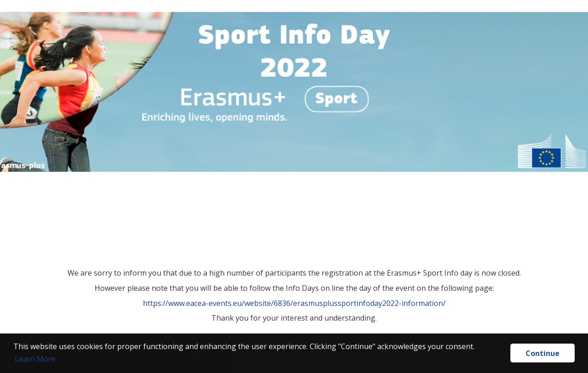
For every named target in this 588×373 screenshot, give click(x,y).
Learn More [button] (35, 359)
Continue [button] (543, 353)
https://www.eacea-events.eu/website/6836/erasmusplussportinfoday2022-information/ (294, 303)
